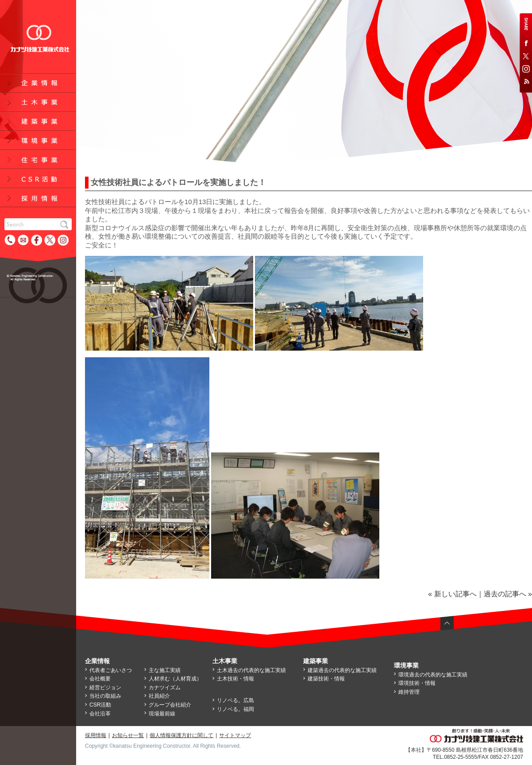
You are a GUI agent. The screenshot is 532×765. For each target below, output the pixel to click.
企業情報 (97, 661)
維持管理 (409, 692)
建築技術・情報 (326, 679)
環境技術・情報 (417, 683)
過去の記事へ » (508, 594)
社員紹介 (159, 696)
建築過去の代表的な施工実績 (342, 670)
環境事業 (406, 665)
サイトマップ (235, 735)
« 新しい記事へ (452, 594)
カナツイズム (165, 688)
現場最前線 (162, 714)
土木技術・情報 (235, 679)
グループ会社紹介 (170, 705)
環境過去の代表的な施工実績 (433, 675)
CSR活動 (100, 705)
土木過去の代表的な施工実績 (251, 670)
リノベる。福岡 (235, 709)
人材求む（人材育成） (175, 679)
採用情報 (96, 735)
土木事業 (225, 661)
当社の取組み (105, 696)
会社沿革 (100, 714)
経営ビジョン (105, 688)
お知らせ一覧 (128, 735)
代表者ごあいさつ (111, 670)
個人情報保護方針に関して (181, 735)
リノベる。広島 (235, 700)
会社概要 (100, 679)
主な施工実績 (165, 670)
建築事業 (316, 661)
